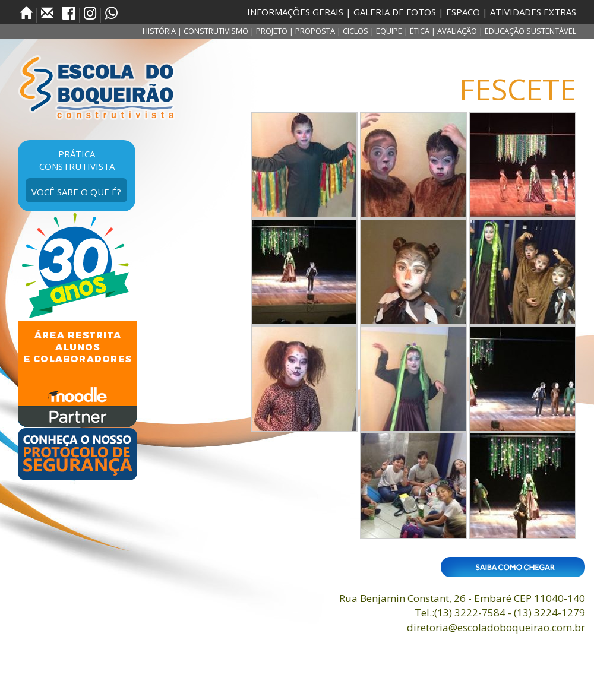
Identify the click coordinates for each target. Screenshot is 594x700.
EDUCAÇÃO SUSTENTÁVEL (530, 31)
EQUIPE (389, 31)
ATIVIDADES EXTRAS (533, 12)
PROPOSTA (315, 31)
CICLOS (356, 31)
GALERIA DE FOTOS (395, 12)
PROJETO (272, 31)
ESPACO (463, 12)
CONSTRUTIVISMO (216, 31)
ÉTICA (420, 31)
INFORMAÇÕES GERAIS (295, 12)
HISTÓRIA (159, 31)
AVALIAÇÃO (457, 31)
